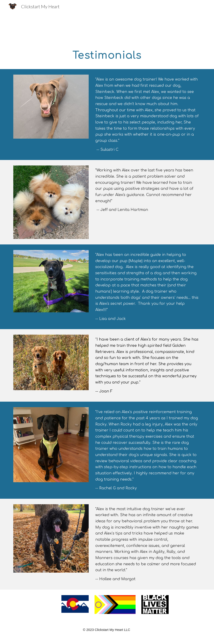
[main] (107, 55)
